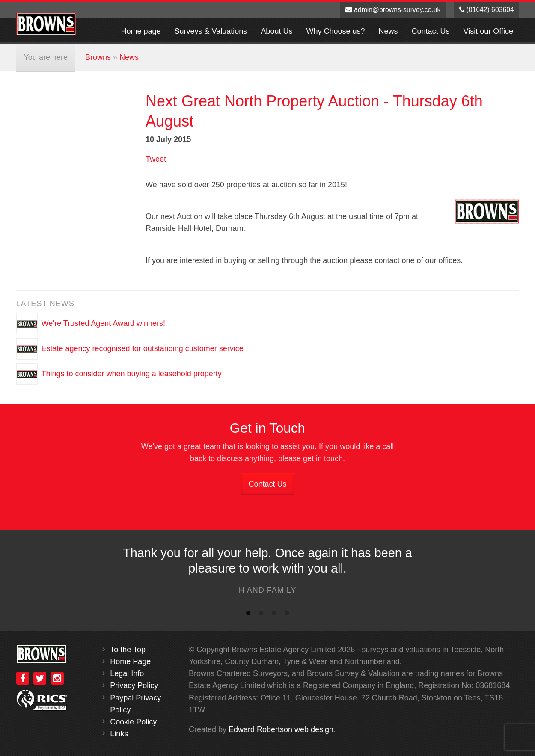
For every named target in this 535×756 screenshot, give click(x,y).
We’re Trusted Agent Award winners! (104, 323)
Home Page (130, 661)
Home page (141, 31)
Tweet (156, 159)
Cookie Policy (133, 722)
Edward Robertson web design (281, 729)
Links (119, 734)
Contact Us (431, 31)
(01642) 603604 (487, 10)
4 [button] (287, 615)
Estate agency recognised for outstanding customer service (143, 348)
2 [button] (261, 615)
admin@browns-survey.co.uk (393, 10)
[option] (267, 573)
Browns (98, 57)
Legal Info (127, 673)
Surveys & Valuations (211, 31)
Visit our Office (488, 31)
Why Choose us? (335, 31)
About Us (276, 31)
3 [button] (274, 615)
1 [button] (248, 615)
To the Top (128, 650)
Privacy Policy (134, 685)
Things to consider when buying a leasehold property (132, 374)
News (388, 31)
